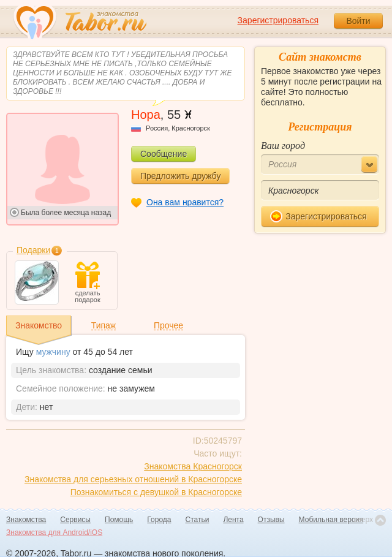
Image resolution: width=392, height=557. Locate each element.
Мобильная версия (331, 520)
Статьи (198, 520)
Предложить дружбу (180, 176)
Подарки (33, 250)
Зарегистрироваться (278, 20)
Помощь (119, 520)
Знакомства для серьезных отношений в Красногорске (133, 479)
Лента (233, 520)
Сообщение (164, 154)
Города (159, 520)
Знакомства (26, 520)
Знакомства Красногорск (193, 466)
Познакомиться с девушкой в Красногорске (156, 492)
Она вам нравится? (185, 202)
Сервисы (75, 520)
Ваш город (283, 146)
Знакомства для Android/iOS (54, 532)
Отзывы (271, 520)
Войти (358, 21)
